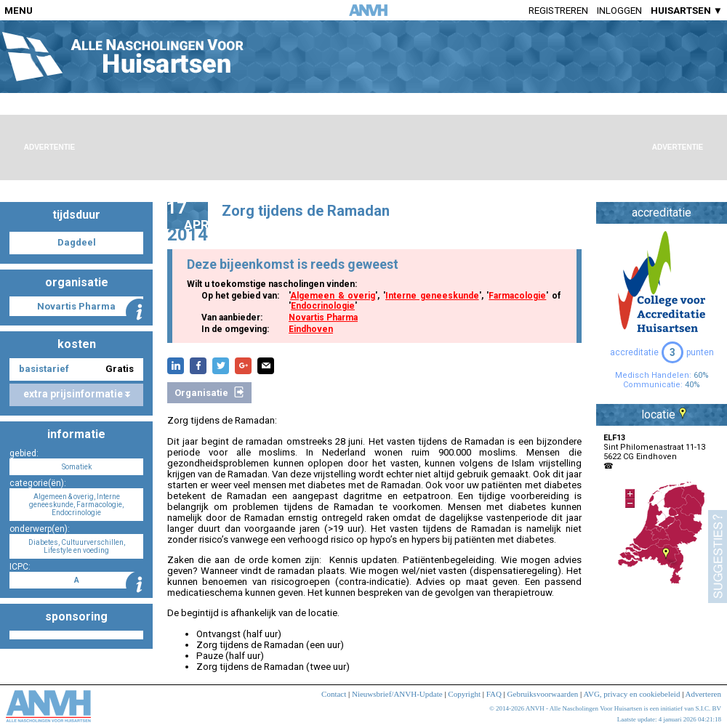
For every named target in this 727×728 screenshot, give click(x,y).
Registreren (558, 11)
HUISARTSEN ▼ (687, 11)
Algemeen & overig (333, 296)
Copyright (464, 694)
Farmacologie (517, 296)
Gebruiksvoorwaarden (543, 694)
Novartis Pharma (323, 318)
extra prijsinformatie (77, 394)
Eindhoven (311, 329)
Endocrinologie (323, 306)
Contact (334, 694)
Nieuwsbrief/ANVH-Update (397, 694)
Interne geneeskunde (432, 296)
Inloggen (619, 11)
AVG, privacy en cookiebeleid (631, 694)
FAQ (494, 694)
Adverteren (703, 694)
